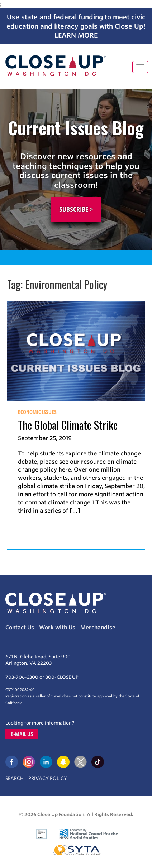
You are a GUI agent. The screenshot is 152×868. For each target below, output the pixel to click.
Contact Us (20, 628)
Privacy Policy (48, 778)
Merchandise (98, 628)
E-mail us (22, 734)
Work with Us (57, 628)
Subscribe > (76, 209)
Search (15, 778)
